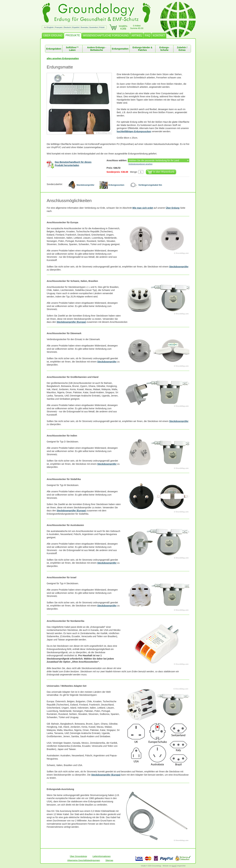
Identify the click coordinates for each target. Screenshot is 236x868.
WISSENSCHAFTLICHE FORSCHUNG (106, 36)
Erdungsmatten (120, 49)
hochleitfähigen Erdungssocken (134, 131)
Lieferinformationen (102, 856)
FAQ (147, 36)
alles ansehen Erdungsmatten (63, 58)
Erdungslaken (54, 49)
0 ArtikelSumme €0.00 (137, 27)
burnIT (174, 866)
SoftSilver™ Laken (72, 49)
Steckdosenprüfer (179, 267)
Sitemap (109, 860)
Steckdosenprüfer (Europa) (71, 322)
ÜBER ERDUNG (53, 36)
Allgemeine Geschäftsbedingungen (84, 860)
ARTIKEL (137, 36)
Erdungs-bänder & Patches (142, 49)
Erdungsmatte (60, 67)
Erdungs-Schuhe (164, 49)
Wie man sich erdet (143, 208)
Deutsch (67, 27)
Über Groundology (78, 856)
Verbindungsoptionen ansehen (140, 164)
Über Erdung (173, 208)
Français (59, 27)
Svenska (84, 27)
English (50, 27)
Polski (102, 27)
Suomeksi (94, 27)
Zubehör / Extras (182, 49)
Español (76, 27)
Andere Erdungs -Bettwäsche (97, 49)
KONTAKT (159, 36)
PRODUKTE (73, 35)
